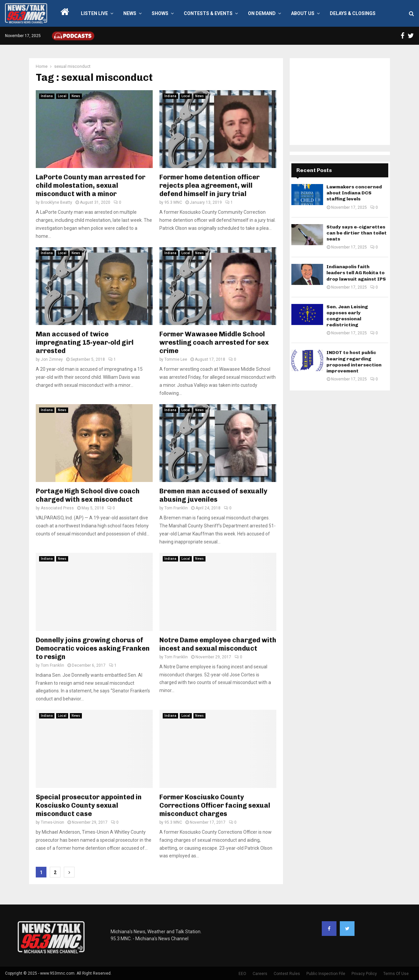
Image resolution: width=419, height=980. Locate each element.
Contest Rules (287, 974)
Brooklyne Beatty (56, 202)
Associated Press (57, 508)
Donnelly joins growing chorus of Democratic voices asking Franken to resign (93, 648)
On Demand (262, 13)
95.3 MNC (173, 202)
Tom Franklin (176, 508)
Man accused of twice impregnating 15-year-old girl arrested (85, 342)
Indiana (47, 96)
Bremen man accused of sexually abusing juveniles (213, 495)
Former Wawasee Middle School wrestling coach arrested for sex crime (214, 342)
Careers (260, 974)
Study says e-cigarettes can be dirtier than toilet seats (357, 233)
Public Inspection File (326, 974)
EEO (242, 974)
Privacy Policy (364, 974)
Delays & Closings (353, 13)
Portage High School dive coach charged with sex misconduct (88, 495)
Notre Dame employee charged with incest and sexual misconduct (218, 644)
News (130, 13)
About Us (303, 13)
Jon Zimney (52, 359)
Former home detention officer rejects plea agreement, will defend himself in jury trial (209, 185)
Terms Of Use (396, 974)
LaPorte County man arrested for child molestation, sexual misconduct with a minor (91, 185)
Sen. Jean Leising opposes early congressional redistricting (347, 316)
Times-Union (52, 822)
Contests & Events (208, 13)
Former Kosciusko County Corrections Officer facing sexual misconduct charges (215, 805)
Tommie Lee (176, 359)
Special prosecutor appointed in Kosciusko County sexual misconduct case (89, 805)
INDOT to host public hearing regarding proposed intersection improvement (354, 362)
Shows (160, 13)
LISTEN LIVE (94, 13)
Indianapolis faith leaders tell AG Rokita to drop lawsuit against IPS (356, 273)
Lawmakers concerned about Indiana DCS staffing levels (354, 193)
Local (62, 96)
